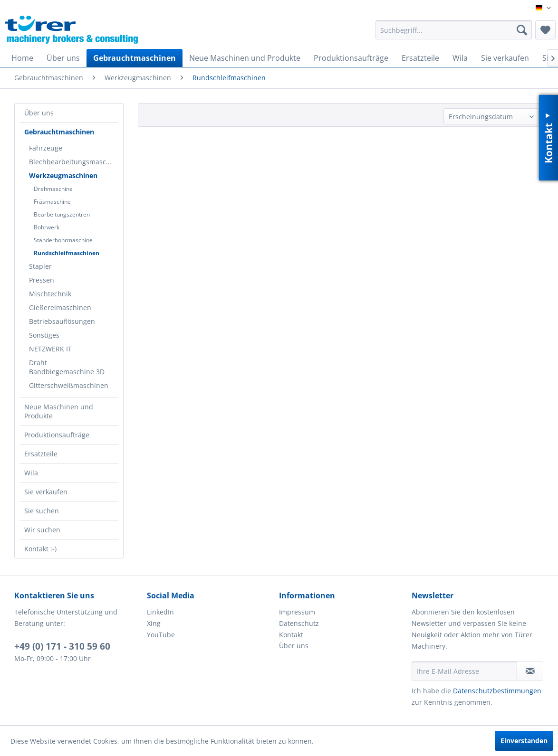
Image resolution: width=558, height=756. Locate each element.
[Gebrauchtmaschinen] (135, 58)
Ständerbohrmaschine (63, 240)
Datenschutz (299, 623)
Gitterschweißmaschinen (69, 385)
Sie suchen (42, 511)
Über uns (39, 113)
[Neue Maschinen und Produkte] (245, 58)
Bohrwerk (47, 227)
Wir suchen (42, 530)
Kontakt (291, 635)
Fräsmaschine (52, 202)
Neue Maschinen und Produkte (59, 411)
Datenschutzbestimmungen (497, 691)
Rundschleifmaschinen (67, 253)
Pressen (42, 280)
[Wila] (460, 58)
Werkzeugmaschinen (63, 175)
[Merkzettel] (545, 30)
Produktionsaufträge (57, 435)
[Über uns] (63, 58)
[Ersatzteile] (420, 58)
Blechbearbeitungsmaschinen (74, 162)
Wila (31, 473)
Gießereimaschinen (60, 307)
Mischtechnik (50, 294)
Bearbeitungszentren (62, 214)
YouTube (161, 635)
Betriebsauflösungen (62, 321)
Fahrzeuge (46, 148)
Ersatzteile (41, 454)
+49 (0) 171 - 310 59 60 (62, 646)
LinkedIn (160, 612)
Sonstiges (44, 335)
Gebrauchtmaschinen (59, 132)
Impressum (297, 612)
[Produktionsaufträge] (351, 58)
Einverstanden (524, 741)
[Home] (22, 58)
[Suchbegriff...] (454, 30)
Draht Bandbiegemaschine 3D (67, 367)
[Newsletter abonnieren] (530, 671)
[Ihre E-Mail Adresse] (465, 671)
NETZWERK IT (50, 349)
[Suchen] (522, 30)
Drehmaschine (53, 189)
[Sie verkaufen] (505, 58)
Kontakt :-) (40, 549)
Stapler (40, 266)
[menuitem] (454, 30)
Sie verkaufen (46, 492)
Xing (154, 623)
